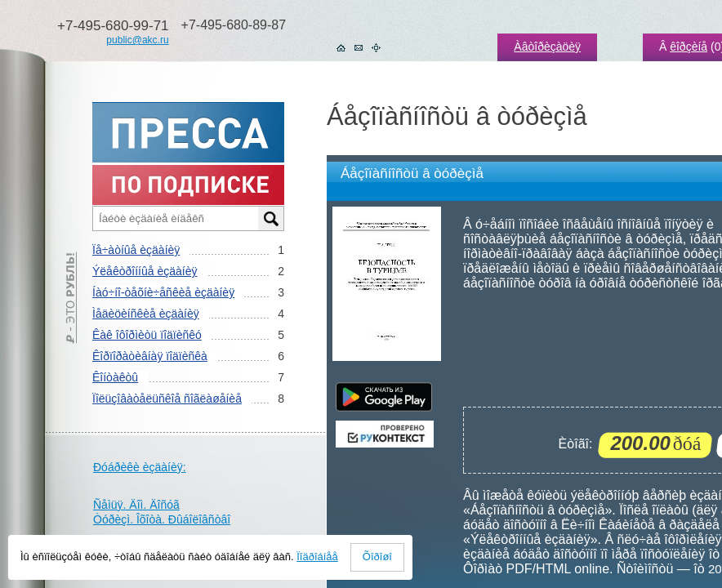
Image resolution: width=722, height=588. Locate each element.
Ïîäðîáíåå (317, 557)
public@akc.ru (137, 40)
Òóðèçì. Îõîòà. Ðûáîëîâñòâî (162, 519)
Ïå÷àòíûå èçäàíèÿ (136, 250)
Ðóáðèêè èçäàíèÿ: (140, 467)
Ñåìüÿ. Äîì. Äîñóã (136, 505)
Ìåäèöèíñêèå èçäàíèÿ (146, 314)
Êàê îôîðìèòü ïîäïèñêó (147, 335)
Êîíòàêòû (115, 377)
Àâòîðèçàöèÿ (547, 47)
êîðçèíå (689, 47)
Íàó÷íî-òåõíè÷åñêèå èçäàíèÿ (163, 292)
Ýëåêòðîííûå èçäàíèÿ (145, 271)
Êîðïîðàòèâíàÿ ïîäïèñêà (150, 356)
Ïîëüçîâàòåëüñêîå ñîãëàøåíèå (167, 399)
